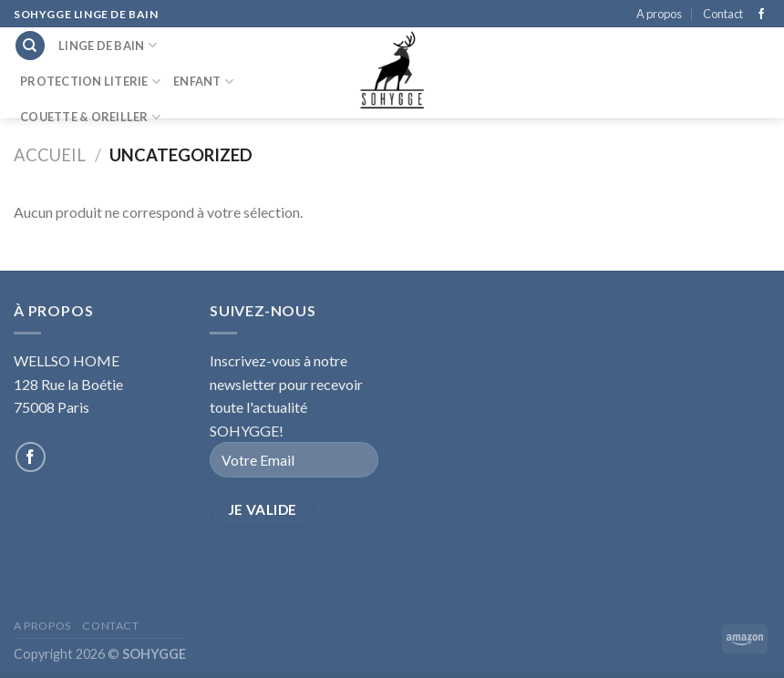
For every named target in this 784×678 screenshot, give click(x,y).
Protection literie (90, 82)
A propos (659, 14)
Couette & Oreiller (90, 117)
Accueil (50, 155)
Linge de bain (108, 45)
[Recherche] (30, 46)
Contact (723, 14)
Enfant (203, 82)
